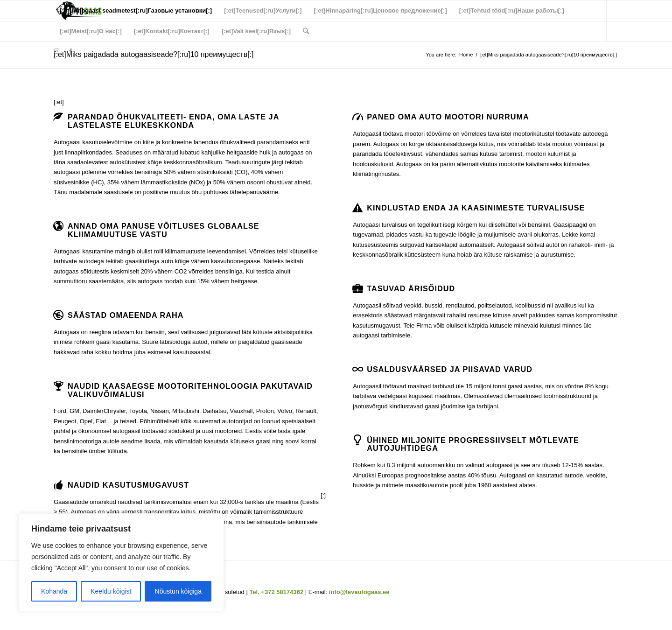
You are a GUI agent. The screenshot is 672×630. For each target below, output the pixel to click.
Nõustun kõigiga (178, 591)
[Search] (306, 31)
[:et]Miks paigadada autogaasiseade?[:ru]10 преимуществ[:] (154, 54)
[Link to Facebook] (70, 51)
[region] (121, 562)
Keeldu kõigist (111, 591)
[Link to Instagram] (56, 51)
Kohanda (54, 591)
